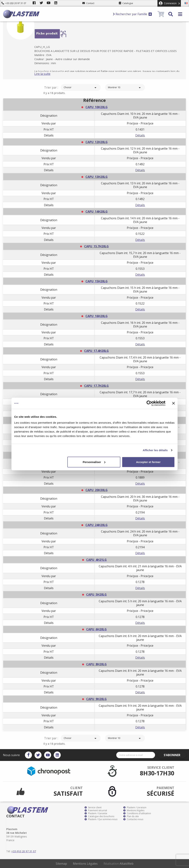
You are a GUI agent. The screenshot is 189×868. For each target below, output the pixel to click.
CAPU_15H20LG (97, 281)
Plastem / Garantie (96, 813)
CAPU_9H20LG (96, 699)
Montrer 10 (125, 88)
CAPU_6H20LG (96, 629)
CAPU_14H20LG (97, 212)
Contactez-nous (133, 819)
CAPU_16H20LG (97, 316)
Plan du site (131, 816)
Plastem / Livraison (135, 808)
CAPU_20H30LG (97, 490)
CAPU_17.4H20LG (96, 351)
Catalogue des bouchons (99, 816)
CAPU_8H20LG (96, 664)
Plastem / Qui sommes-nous (101, 819)
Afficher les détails (155, 450)
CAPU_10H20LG (97, 107)
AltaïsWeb (127, 864)
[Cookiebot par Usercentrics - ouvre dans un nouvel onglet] (149, 403)
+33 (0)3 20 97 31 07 (14, 3)
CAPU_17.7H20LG (96, 386)
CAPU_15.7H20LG (96, 246)
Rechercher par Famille (132, 14)
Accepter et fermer (148, 462)
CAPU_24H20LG (97, 525)
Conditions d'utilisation (137, 813)
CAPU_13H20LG (97, 177)
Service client (93, 808)
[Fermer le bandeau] (173, 403)
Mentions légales (134, 810)
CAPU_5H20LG (96, 595)
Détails (140, 135)
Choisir (81, 88)
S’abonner (175, 755)
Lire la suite (48, 74)
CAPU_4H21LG (96, 560)
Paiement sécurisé (96, 810)
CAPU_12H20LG (97, 142)
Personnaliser (94, 462)
